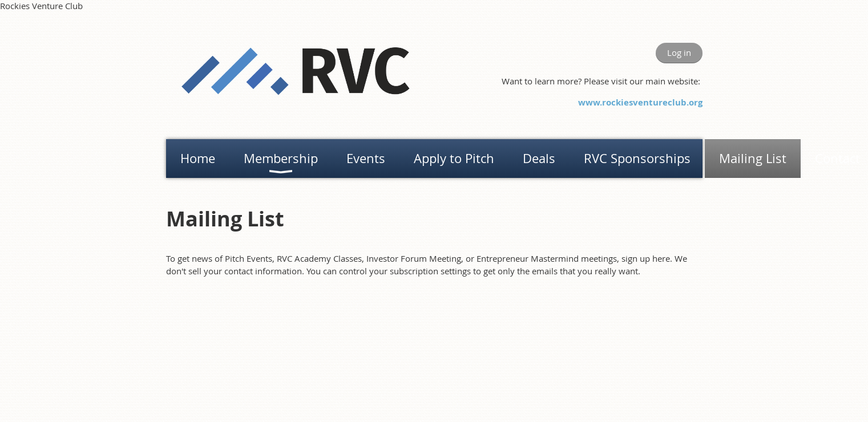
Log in (679, 52)
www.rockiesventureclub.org (640, 102)
